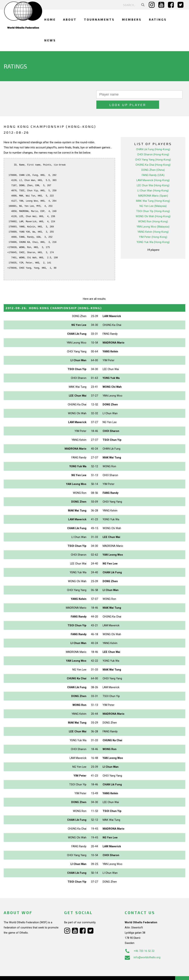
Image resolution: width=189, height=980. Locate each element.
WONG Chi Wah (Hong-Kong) (153, 206)
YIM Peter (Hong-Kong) (153, 227)
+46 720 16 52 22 (140, 941)
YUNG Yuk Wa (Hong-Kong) (153, 232)
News (50, 40)
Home (50, 19)
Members (132, 19)
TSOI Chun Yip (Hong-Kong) (153, 201)
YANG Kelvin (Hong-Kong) (153, 222)
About (70, 19)
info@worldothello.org (143, 947)
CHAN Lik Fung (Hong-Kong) (153, 139)
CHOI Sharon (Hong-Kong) (153, 144)
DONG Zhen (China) (153, 160)
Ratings (158, 19)
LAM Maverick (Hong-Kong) (153, 170)
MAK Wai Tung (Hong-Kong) (153, 191)
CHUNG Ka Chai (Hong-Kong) (153, 155)
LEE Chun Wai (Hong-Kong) (153, 175)
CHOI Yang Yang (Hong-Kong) (153, 149)
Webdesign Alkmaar (26, 973)
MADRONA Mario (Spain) (153, 186)
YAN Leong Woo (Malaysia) (153, 217)
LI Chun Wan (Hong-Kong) (153, 180)
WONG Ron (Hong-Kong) (153, 211)
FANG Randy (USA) (153, 165)
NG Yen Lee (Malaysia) (153, 196)
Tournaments (99, 19)
